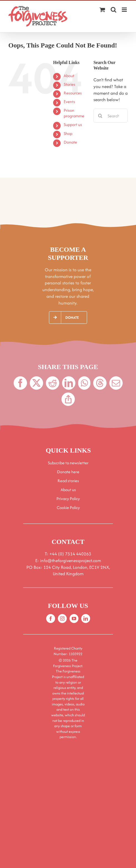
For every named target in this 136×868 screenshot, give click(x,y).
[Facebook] (20, 383)
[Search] (100, 116)
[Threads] (100, 383)
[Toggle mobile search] (113, 10)
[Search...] (111, 116)
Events (69, 102)
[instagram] (62, 619)
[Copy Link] (68, 399)
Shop (68, 133)
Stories (70, 84)
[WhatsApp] (84, 383)
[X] (36, 383)
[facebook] (51, 619)
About (69, 76)
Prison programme (74, 113)
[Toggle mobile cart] (102, 10)
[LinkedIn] (69, 383)
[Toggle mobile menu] (125, 10)
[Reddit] (53, 383)
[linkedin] (86, 619)
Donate (70, 142)
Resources (73, 93)
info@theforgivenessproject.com (71, 561)
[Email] (116, 383)
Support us (73, 124)
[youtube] (74, 619)
